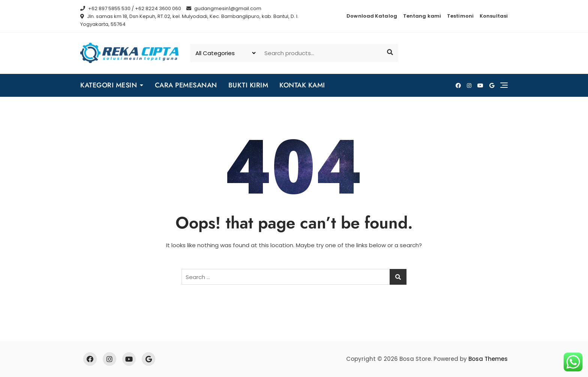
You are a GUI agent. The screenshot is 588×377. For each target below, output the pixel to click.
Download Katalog (372, 16)
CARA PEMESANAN (186, 85)
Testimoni (460, 16)
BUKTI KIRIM (248, 85)
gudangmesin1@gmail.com (224, 8)
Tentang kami (422, 16)
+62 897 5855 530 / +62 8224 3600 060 (131, 8)
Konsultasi (494, 16)
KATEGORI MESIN (109, 85)
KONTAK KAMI (302, 85)
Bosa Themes (488, 359)
